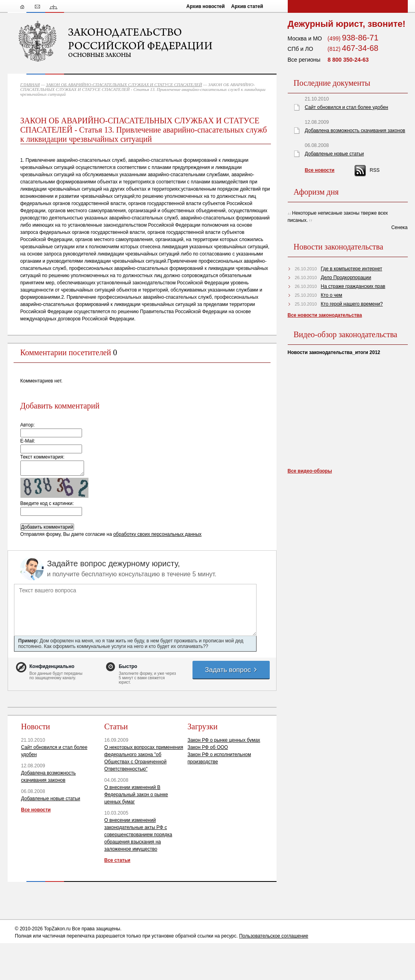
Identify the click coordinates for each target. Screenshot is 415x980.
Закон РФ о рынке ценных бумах (224, 740)
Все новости (36, 810)
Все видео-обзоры (310, 471)
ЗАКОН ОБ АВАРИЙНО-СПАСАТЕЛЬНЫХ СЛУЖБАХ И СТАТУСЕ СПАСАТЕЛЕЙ (124, 85)
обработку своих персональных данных (157, 534)
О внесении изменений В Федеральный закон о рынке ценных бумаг (136, 795)
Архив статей (247, 6)
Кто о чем (332, 295)
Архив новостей (206, 6)
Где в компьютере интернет (352, 269)
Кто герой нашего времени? (352, 304)
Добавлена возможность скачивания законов (355, 131)
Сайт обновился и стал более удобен (347, 107)
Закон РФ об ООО (208, 747)
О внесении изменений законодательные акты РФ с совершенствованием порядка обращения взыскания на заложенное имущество (138, 835)
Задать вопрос (231, 670)
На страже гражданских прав (353, 286)
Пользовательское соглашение (274, 936)
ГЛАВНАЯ (30, 85)
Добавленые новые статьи (51, 799)
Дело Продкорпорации (346, 278)
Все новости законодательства (325, 315)
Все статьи (117, 860)
